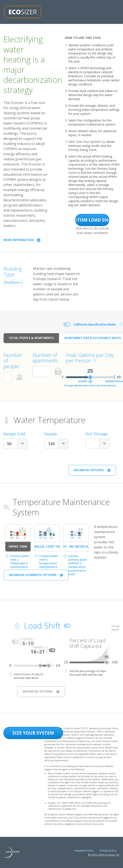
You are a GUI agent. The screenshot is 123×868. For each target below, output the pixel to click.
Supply (51, 434)
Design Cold (14, 434)
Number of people (13, 361)
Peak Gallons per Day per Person (90, 358)
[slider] (90, 377)
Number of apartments (45, 358)
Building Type (13, 272)
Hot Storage (97, 434)
